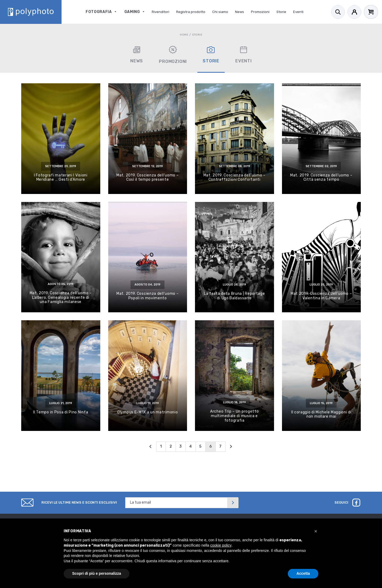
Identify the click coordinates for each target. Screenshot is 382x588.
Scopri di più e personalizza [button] (97, 573)
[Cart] (371, 12)
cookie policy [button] (221, 545)
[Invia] (233, 503)
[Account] (354, 12)
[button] (316, 531)
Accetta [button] (303, 573)
